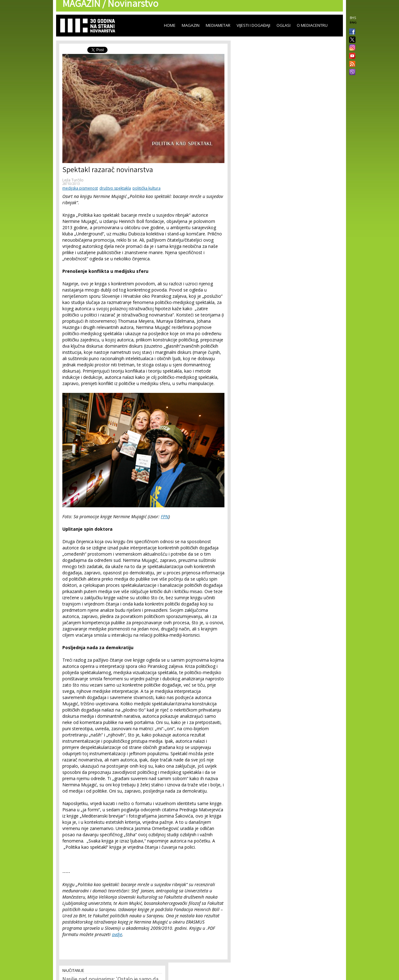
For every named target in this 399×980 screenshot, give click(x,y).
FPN (165, 517)
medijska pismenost (80, 188)
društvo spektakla (115, 188)
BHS (353, 18)
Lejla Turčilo (73, 180)
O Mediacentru (312, 25)
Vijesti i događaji (253, 25)
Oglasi (284, 25)
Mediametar (218, 25)
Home (170, 25)
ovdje (117, 934)
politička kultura (147, 188)
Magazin (191, 25)
